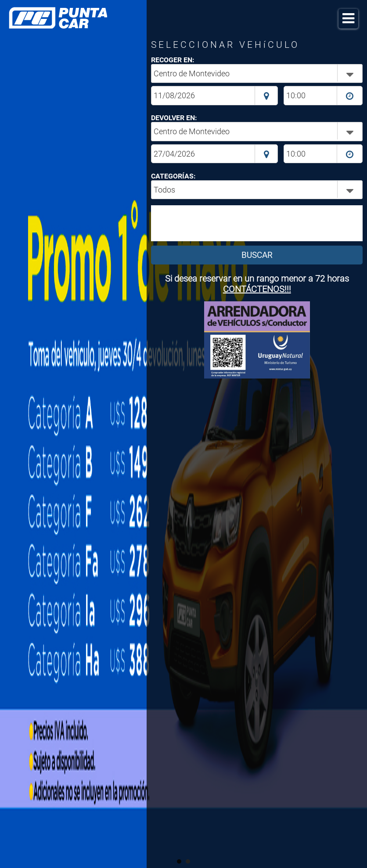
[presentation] (219, 223)
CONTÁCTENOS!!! (257, 289)
